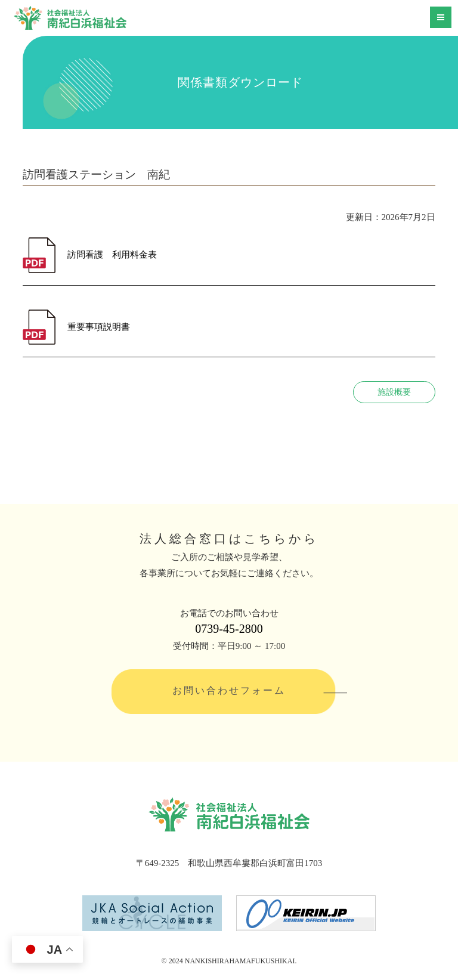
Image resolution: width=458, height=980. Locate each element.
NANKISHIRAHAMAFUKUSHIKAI (240, 961)
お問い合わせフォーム (229, 690)
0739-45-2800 (229, 629)
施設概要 (394, 392)
